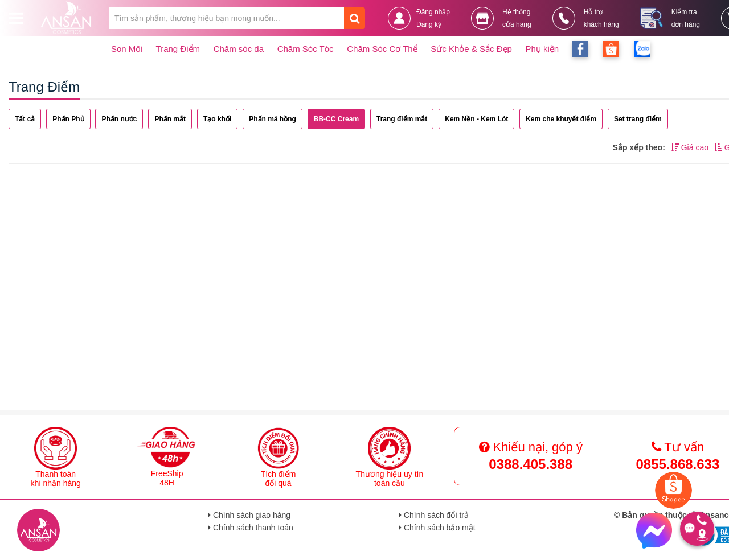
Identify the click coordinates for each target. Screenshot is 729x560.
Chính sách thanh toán (251, 528)
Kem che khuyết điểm (561, 119)
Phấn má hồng (273, 119)
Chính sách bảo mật (437, 528)
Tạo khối (217, 119)
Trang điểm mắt (402, 119)
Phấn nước (119, 119)
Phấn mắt (170, 119)
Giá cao (690, 147)
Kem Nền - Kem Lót (476, 119)
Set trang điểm (638, 119)
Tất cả (25, 119)
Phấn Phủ (68, 119)
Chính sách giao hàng (249, 515)
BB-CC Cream (336, 119)
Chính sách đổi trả (434, 515)
